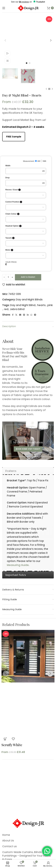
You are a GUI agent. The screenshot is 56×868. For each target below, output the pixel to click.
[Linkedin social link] (28, 315)
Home (6, 835)
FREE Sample (14, 137)
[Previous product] (46, 89)
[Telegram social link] (35, 315)
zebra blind (17, 309)
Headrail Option (13, 226)
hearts (41, 305)
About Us (8, 841)
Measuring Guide (18, 565)
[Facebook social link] (13, 315)
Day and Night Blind (23, 305)
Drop (7, 178)
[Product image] (28, 709)
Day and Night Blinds (29, 300)
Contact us (9, 846)
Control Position (14, 202)
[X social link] (16, 315)
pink (50, 305)
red (6, 309)
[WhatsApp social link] (31, 315)
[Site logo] (28, 8)
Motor (9, 250)
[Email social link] (20, 315)
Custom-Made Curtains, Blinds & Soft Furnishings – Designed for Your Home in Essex (27, 856)
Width (8, 166)
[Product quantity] (8, 277)
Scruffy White (12, 745)
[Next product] (52, 89)
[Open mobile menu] (4, 8)
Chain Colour (12, 214)
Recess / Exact (13, 190)
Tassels (10, 238)
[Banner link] (28, 441)
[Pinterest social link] (24, 315)
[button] (5, 739)
